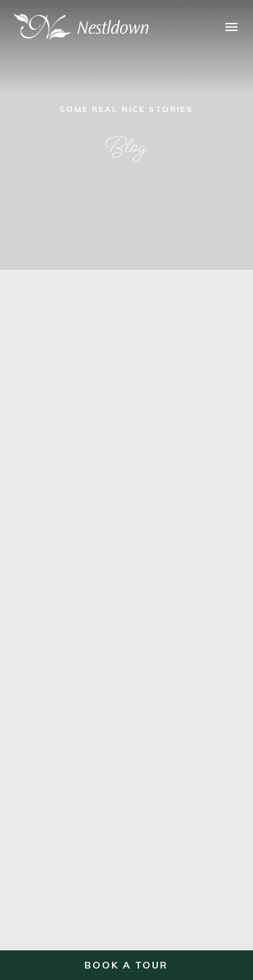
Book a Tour (126, 965)
